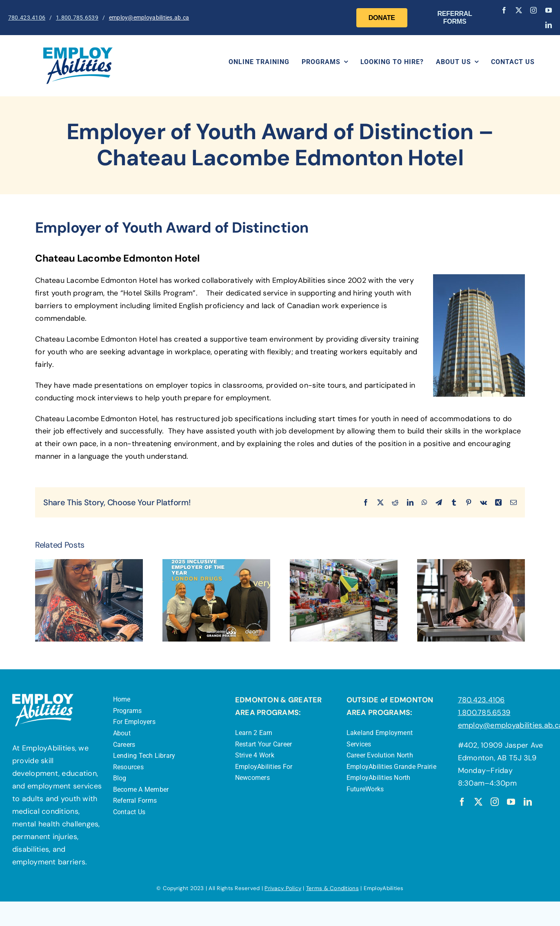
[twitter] (519, 10)
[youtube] (549, 10)
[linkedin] (549, 25)
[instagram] (533, 10)
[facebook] (504, 10)
